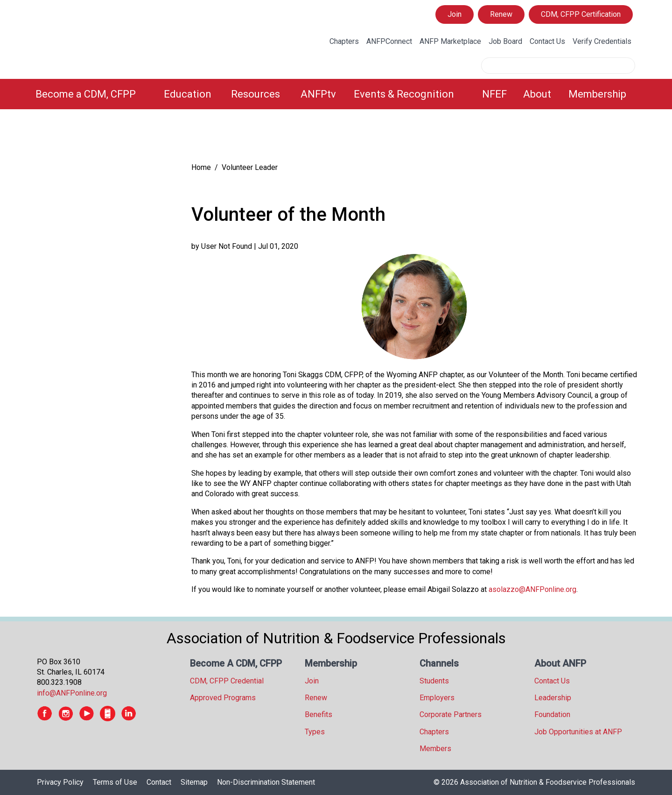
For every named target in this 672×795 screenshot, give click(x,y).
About (537, 94)
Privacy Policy (60, 782)
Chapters (344, 41)
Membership (597, 94)
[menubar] (336, 94)
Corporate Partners (451, 714)
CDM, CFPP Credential (227, 681)
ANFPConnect (389, 41)
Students (434, 681)
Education (188, 94)
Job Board (505, 41)
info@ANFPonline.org (72, 693)
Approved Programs (223, 698)
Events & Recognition (404, 94)
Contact (159, 782)
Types (315, 732)
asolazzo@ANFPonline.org (532, 589)
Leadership (553, 698)
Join (455, 14)
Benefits (318, 714)
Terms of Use (115, 782)
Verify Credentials (602, 41)
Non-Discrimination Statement (266, 782)
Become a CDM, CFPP (86, 94)
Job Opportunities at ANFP (578, 732)
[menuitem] (94, 94)
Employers (437, 698)
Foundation (552, 714)
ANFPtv (318, 94)
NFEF (494, 94)
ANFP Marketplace (450, 41)
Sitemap (194, 782)
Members (435, 749)
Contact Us (547, 41)
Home (201, 167)
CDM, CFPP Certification (581, 14)
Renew (501, 14)
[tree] (105, 138)
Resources (255, 94)
